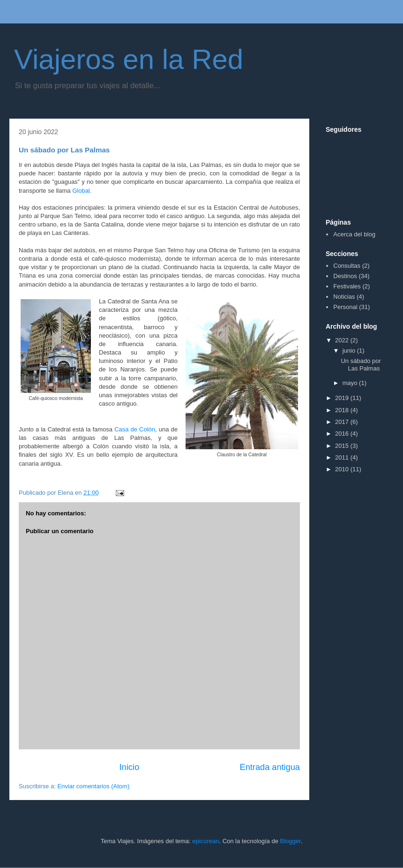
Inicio (129, 767)
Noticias (344, 297)
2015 (343, 446)
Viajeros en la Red (129, 59)
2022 (343, 340)
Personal (345, 307)
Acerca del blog (354, 234)
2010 (343, 469)
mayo (351, 383)
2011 (343, 457)
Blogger (291, 841)
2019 (343, 398)
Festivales (347, 286)
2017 (343, 422)
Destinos (345, 276)
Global (81, 191)
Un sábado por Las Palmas (361, 365)
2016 (343, 434)
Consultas (347, 266)
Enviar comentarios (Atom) (93, 786)
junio (350, 351)
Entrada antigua (270, 767)
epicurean (205, 841)
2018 (343, 410)
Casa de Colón (135, 429)
